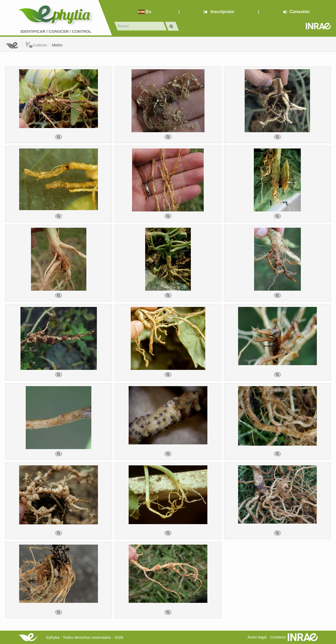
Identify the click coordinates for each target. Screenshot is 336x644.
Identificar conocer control (56, 31)
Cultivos (36, 45)
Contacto (278, 637)
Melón (57, 45)
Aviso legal (257, 637)
